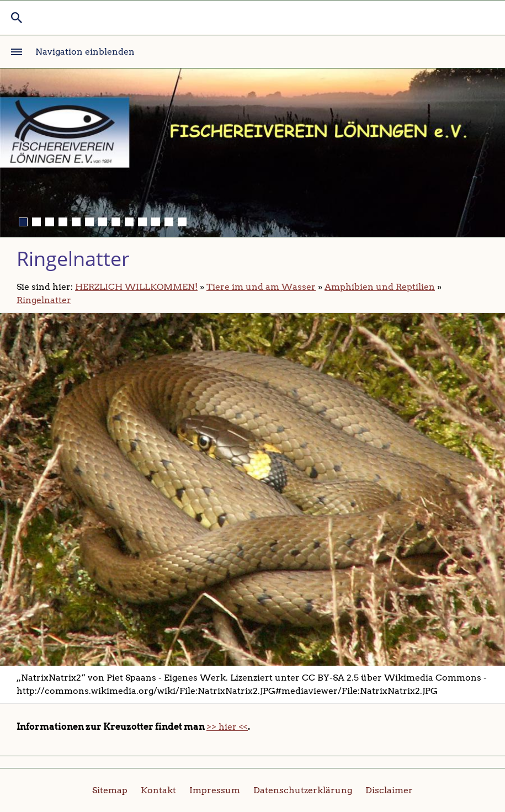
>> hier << (227, 727)
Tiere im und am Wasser (261, 287)
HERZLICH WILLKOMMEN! (136, 287)
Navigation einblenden (85, 52)
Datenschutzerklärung (303, 790)
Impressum (215, 790)
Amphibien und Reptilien (380, 287)
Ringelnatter (44, 300)
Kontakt (158, 790)
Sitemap (110, 790)
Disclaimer (389, 790)
